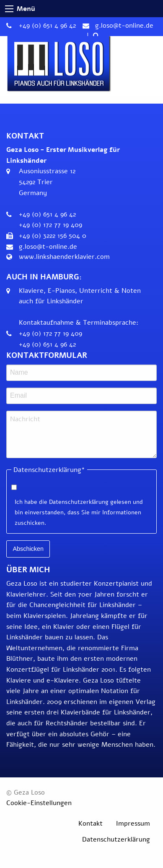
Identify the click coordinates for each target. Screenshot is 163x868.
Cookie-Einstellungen (39, 803)
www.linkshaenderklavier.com (64, 257)
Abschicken (28, 549)
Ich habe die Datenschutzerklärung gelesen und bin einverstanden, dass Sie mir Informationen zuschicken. (79, 512)
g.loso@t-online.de (124, 26)
